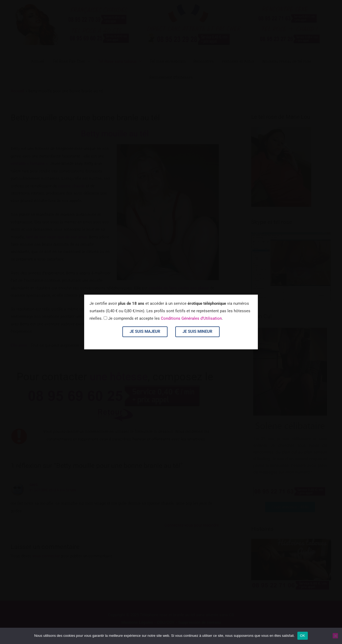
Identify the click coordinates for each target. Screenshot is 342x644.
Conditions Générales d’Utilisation (191, 318)
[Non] (335, 636)
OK (303, 636)
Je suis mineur (197, 331)
